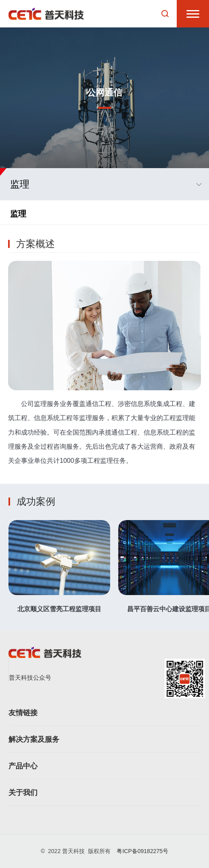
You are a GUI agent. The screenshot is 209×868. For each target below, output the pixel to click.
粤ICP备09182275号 (142, 851)
